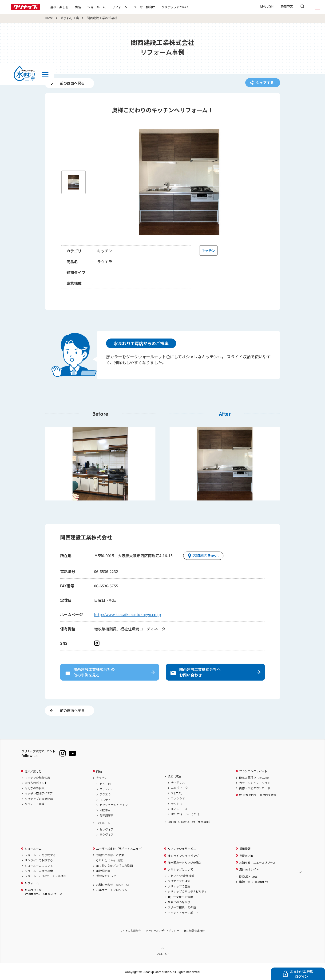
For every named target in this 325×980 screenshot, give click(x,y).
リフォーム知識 (35, 804)
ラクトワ (177, 804)
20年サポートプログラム (112, 890)
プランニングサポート (253, 771)
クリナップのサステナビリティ (187, 891)
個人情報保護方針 (194, 930)
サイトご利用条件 (131, 930)
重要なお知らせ (106, 876)
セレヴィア (107, 829)
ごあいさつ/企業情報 (181, 876)
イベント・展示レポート (183, 913)
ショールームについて (39, 866)
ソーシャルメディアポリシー (162, 930)
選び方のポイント (36, 783)
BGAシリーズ (179, 809)
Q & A (110, 860)
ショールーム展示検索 (39, 871)
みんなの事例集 (35, 788)
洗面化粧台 (175, 776)
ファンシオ (178, 798)
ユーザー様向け (144, 7)
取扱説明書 (103, 871)
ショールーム (96, 7)
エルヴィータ (179, 788)
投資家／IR (246, 856)
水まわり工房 (70, 18)
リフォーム (120, 7)
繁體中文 (287, 6)
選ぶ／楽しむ (33, 771)
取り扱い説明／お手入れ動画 (115, 866)
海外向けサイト (249, 869)
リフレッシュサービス (182, 849)
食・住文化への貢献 (180, 897)
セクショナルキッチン (114, 805)
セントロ (105, 784)
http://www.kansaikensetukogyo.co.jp (127, 614)
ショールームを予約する (40, 855)
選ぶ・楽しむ (59, 7)
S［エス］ (177, 793)
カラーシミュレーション (255, 783)
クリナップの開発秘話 (39, 799)
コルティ (105, 800)
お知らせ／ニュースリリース (257, 863)
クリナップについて (175, 7)
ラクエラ (105, 794)
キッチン (102, 778)
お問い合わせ (113, 885)
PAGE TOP (162, 954)
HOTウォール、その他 (185, 814)
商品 (99, 771)
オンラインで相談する (39, 860)
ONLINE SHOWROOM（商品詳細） (190, 822)
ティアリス (178, 782)
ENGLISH (267, 6)
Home (49, 18)
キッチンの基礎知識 (37, 778)
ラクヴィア (107, 835)
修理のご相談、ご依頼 (110, 855)
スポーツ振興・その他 (182, 907)
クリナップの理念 (179, 881)
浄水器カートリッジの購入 (185, 863)
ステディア (106, 789)
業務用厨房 (107, 815)
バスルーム (103, 823)
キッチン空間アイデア (39, 793)
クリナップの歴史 (179, 886)
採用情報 (245, 849)
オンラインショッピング (183, 856)
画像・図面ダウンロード (255, 788)
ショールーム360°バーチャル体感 (46, 876)
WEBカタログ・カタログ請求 (258, 795)
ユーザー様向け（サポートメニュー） (120, 849)
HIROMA (105, 810)
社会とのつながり (179, 902)
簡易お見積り (255, 778)
